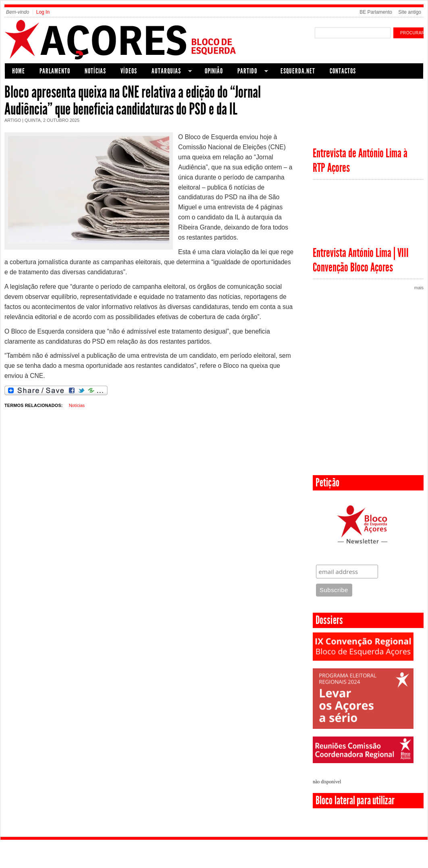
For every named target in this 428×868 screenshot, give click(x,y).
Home (19, 71)
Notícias (95, 71)
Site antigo (410, 12)
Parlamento (55, 71)
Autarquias (168, 72)
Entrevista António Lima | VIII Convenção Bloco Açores (361, 260)
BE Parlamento (376, 12)
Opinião (214, 71)
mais (419, 288)
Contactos (343, 71)
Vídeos (129, 71)
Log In (43, 12)
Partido (249, 72)
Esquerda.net (298, 71)
